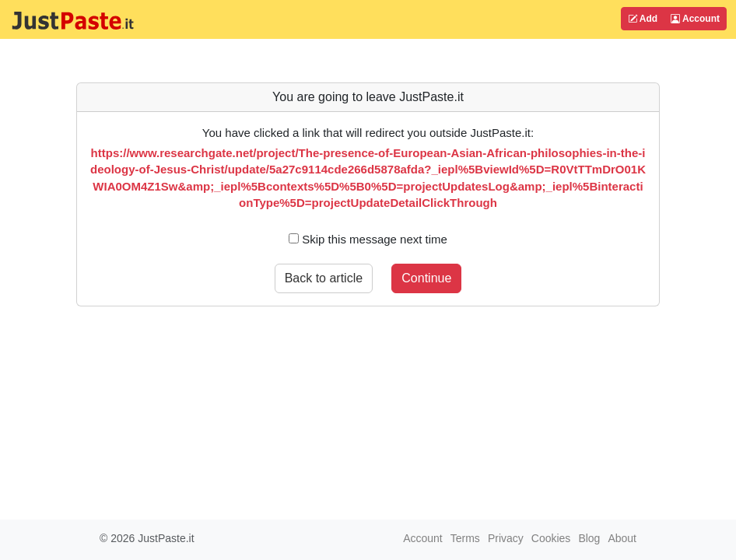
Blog (589, 538)
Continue (426, 278)
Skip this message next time (368, 239)
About (622, 538)
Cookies (551, 538)
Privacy (506, 538)
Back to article (324, 278)
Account (695, 19)
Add (643, 19)
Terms (465, 538)
